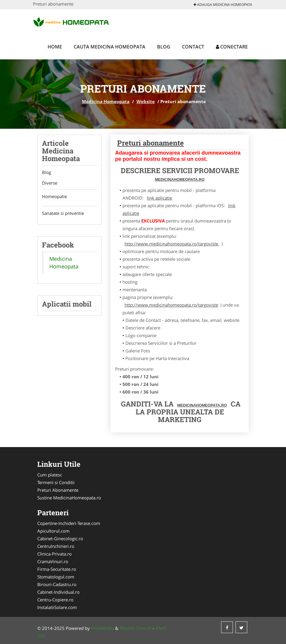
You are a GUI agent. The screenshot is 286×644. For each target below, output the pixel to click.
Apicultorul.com (53, 531)
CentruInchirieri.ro (56, 546)
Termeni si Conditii (56, 482)
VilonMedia (102, 628)
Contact (193, 47)
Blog (164, 47)
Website (146, 101)
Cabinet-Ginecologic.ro (60, 538)
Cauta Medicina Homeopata (110, 47)
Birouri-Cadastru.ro (57, 584)
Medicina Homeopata (106, 101)
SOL (41, 636)
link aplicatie (159, 198)
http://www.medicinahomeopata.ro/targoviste (172, 244)
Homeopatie (54, 197)
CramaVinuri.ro (53, 561)
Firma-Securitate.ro (57, 569)
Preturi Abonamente (58, 490)
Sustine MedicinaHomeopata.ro (69, 498)
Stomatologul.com (56, 577)
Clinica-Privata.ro (54, 554)
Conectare (232, 47)
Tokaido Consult (136, 628)
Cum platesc (50, 475)
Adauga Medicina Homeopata (223, 5)
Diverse (50, 183)
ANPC (161, 628)
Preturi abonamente (150, 143)
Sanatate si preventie (63, 213)
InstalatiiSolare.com (57, 607)
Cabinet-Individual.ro (58, 592)
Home (55, 47)
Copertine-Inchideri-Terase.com (69, 523)
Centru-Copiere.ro (55, 600)
